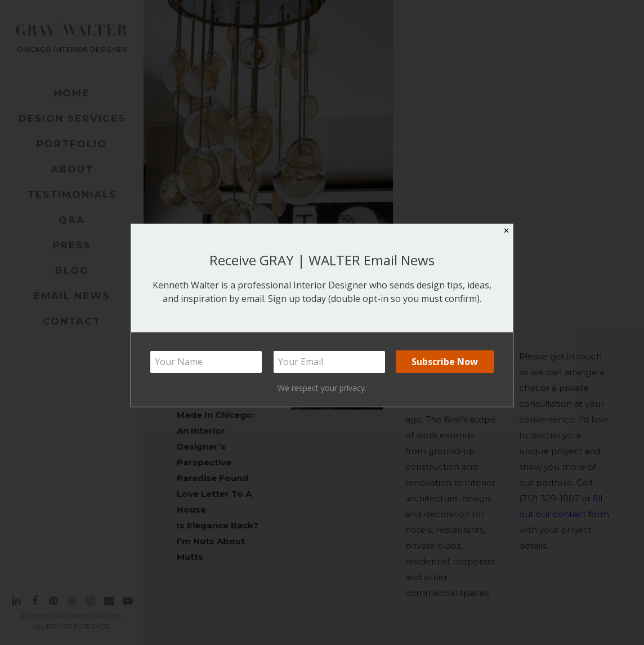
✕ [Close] (506, 231)
